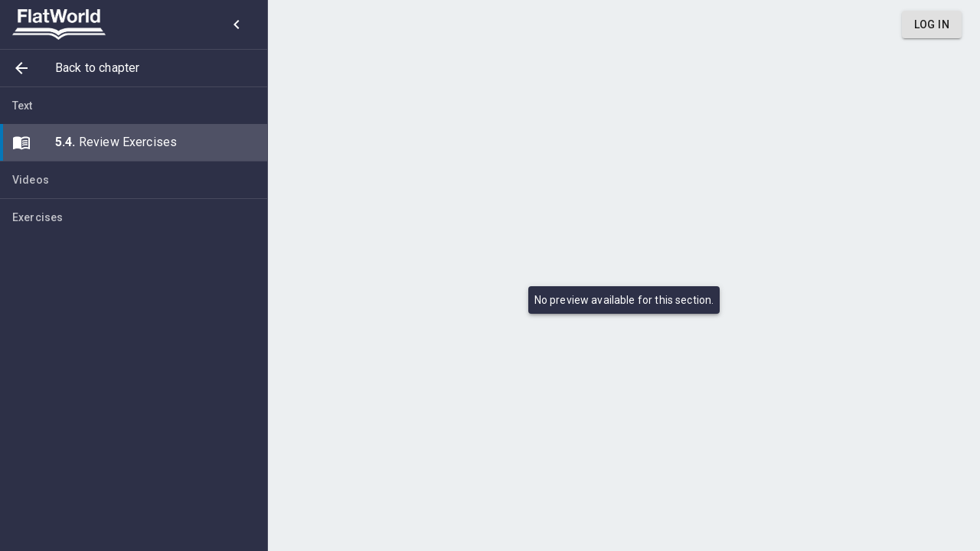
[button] (134, 68)
